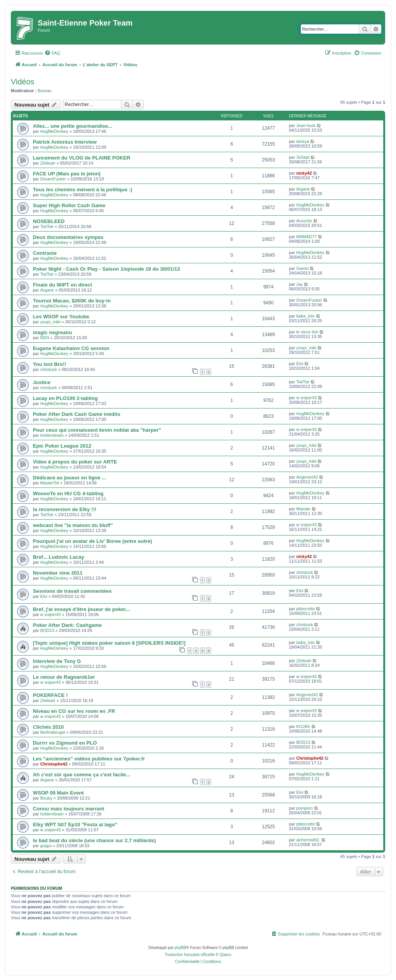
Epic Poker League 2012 (62, 446)
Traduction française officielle (190, 955)
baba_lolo (306, 316)
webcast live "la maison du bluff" (73, 525)
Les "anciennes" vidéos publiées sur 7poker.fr (89, 759)
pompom (305, 808)
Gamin (302, 268)
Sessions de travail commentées (72, 591)
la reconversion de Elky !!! (65, 509)
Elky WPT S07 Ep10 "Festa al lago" (75, 825)
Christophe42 (54, 764)
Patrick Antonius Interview (65, 142)
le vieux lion (307, 332)
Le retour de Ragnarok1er (64, 677)
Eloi (300, 364)
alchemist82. (308, 840)
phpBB (180, 948)
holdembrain (52, 435)
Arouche (304, 221)
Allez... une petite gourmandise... (73, 126)
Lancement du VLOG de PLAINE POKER (82, 158)
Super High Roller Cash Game (69, 205)
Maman (303, 509)
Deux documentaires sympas (68, 237)
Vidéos (23, 82)
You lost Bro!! (49, 364)
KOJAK (303, 726)
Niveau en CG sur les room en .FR (74, 711)
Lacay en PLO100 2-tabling (65, 398)
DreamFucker (53, 179)
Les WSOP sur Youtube (61, 317)
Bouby (46, 798)
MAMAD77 (306, 237)
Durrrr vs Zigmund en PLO (65, 743)
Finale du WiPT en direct (62, 285)
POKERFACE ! (50, 695)
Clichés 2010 (48, 727)
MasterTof (49, 483)
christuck (49, 369)
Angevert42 (307, 477)
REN (45, 338)
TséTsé (47, 227)
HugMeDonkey (54, 131)
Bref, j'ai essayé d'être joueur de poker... (81, 609)
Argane (303, 189)
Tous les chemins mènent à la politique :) (83, 190)
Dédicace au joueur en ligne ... (69, 478)
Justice (42, 382)
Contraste (45, 253)
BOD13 (47, 630)
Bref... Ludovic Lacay (59, 557)
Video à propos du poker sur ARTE (75, 462)
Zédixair (48, 163)
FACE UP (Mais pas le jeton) (67, 174)
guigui (46, 846)
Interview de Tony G (57, 661)
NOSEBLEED (49, 221)
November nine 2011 (58, 573)
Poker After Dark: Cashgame (67, 625)
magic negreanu (52, 332)
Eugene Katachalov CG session (71, 348)
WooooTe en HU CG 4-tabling (68, 493)
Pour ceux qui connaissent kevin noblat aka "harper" (97, 430)
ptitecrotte (306, 609)
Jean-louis (306, 125)
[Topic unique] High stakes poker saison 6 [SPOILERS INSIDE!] (109, 643)
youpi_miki (50, 322)
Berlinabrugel (53, 732)
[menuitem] (52, 53)
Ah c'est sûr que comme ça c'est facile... (82, 775)
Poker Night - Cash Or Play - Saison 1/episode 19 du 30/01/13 (106, 269)
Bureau (45, 91)
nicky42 (304, 173)
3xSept (303, 157)
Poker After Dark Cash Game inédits (77, 414)
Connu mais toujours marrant (69, 809)
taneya (303, 141)
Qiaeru (225, 955)
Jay (300, 284)
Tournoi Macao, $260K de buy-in (72, 301)
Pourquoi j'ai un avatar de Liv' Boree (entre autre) (92, 541)
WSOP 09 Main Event (58, 793)
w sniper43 (306, 398)
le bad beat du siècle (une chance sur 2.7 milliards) (94, 840)
